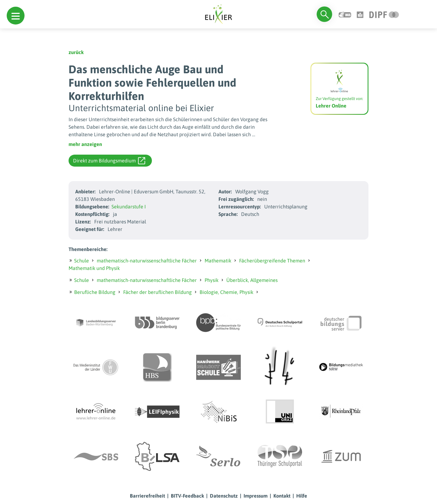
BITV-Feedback (187, 496)
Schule (82, 261)
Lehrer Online (331, 106)
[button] (16, 16)
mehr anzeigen (85, 144)
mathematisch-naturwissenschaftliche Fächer (147, 261)
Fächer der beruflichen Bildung (157, 292)
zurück (76, 52)
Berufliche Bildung (95, 292)
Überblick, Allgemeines (252, 280)
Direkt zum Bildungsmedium (109, 161)
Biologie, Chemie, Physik (226, 292)
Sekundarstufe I (129, 207)
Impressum (256, 496)
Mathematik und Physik (94, 268)
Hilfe (302, 496)
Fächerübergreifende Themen (272, 261)
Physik (212, 280)
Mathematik (218, 261)
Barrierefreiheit (147, 496)
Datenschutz (224, 496)
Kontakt (282, 496)
